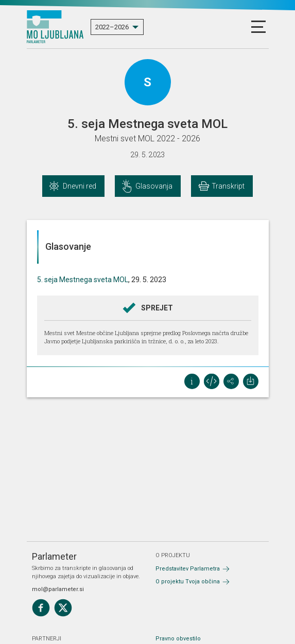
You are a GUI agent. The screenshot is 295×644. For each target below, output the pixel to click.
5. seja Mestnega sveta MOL (83, 280)
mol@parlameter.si (58, 589)
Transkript (228, 186)
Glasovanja (154, 186)
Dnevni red (80, 186)
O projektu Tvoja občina (188, 582)
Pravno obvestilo (178, 639)
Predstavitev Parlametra (188, 569)
